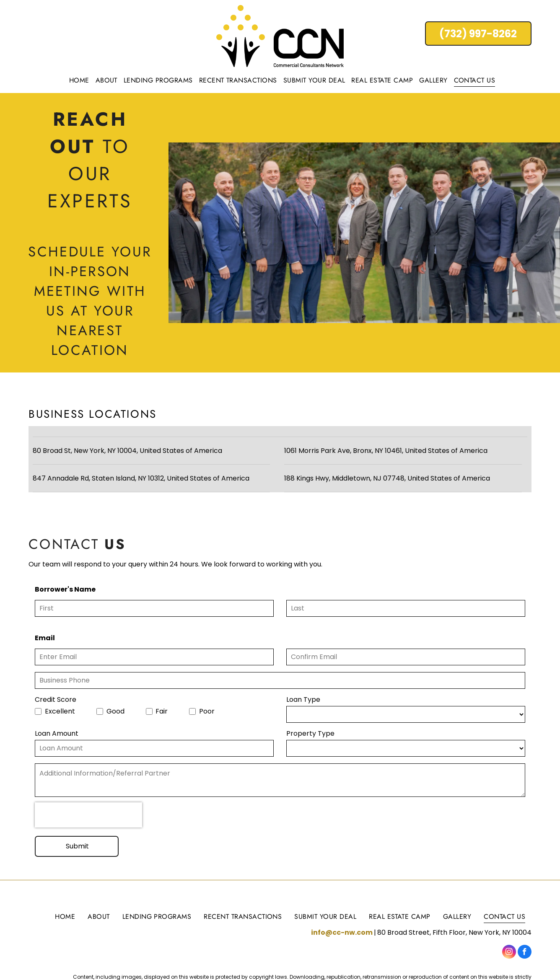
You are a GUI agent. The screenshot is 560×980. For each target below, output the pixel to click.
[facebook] (525, 953)
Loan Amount (57, 733)
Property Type (310, 733)
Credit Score (56, 699)
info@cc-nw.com (342, 932)
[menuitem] (80, 80)
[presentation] (88, 815)
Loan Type (303, 699)
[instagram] (509, 953)
